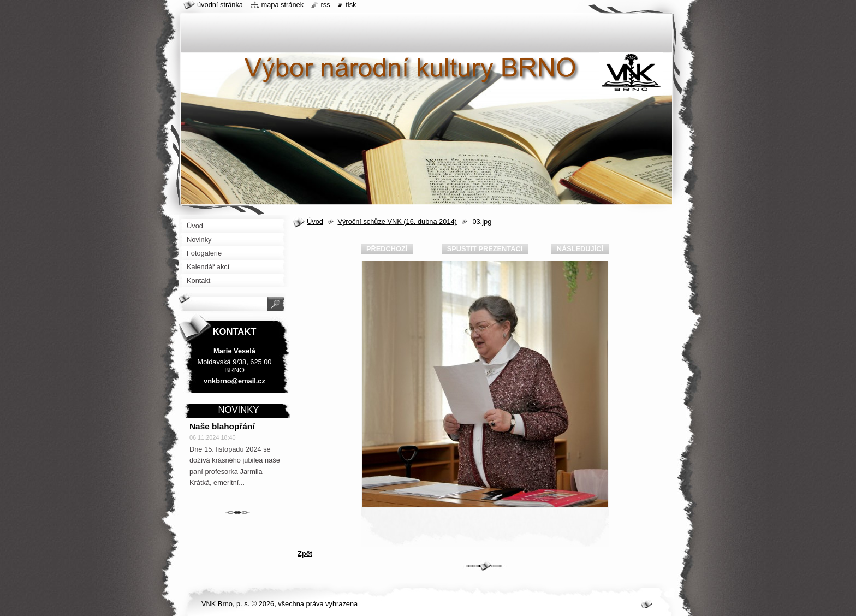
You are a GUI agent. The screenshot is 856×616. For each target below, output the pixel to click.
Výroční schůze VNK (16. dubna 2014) (397, 221)
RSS (326, 5)
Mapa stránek (283, 5)
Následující (580, 249)
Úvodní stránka (220, 5)
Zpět (305, 553)
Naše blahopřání (222, 426)
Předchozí (387, 249)
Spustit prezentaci (485, 249)
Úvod (315, 221)
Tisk (351, 5)
